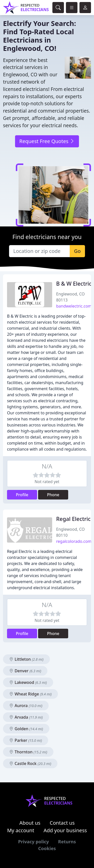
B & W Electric (74, 283)
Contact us (62, 823)
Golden (26, 729)
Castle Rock (30, 763)
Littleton (26, 659)
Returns (67, 842)
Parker (26, 740)
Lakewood (28, 682)
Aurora (26, 706)
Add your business (65, 830)
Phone (53, 495)
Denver (25, 671)
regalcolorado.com (74, 541)
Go (77, 251)
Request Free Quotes (47, 141)
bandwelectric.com (74, 306)
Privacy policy (33, 842)
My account (21, 830)
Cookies (47, 848)
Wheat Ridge (30, 694)
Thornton (28, 752)
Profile (22, 495)
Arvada (26, 717)
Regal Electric (73, 519)
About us (30, 823)
